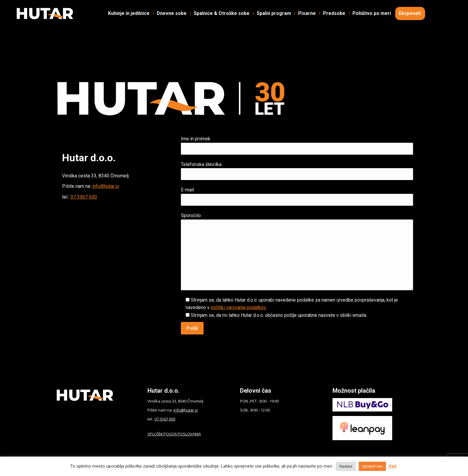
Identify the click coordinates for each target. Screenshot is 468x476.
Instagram (70, 9)
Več (393, 466)
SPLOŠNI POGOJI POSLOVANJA (174, 434)
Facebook (31, 9)
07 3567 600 (84, 197)
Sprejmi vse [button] (372, 466)
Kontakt (252, 9)
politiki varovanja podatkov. (239, 307)
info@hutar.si (106, 186)
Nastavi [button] (346, 466)
